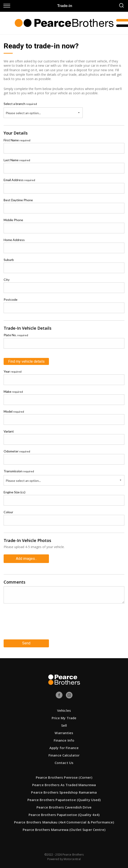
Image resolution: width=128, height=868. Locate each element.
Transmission (19, 471)
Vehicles (64, 710)
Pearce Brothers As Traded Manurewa (64, 785)
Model (14, 411)
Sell (64, 725)
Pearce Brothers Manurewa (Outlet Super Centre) (64, 830)
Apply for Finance (64, 748)
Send (26, 643)
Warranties (64, 733)
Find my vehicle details (26, 361)
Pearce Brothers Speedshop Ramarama (64, 792)
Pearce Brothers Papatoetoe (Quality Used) (64, 800)
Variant (9, 431)
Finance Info (64, 740)
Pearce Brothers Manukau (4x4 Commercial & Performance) (64, 822)
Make (13, 391)
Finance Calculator (64, 755)
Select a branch (20, 104)
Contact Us (64, 763)
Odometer (17, 451)
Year (13, 371)
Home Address (14, 240)
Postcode (11, 299)
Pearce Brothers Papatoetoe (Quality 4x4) (64, 815)
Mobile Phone (13, 220)
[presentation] (38, 623)
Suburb (9, 260)
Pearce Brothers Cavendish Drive (64, 807)
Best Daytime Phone (18, 200)
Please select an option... (23, 113)
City (7, 280)
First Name (17, 140)
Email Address (19, 180)
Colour (8, 512)
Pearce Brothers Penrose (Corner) (64, 777)
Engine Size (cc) (14, 492)
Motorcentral (72, 859)
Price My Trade (64, 718)
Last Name (17, 160)
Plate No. (16, 335)
